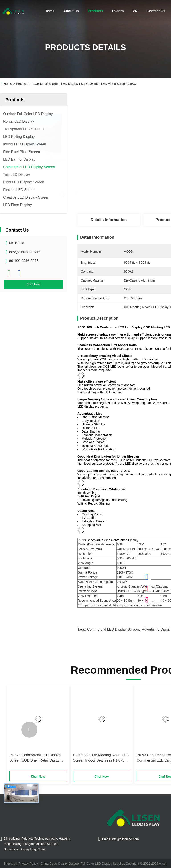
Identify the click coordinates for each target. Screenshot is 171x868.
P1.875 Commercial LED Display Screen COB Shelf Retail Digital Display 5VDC (35, 758)
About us (71, 11)
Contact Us (156, 11)
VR (135, 11)
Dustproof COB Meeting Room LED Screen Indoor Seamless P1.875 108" (101, 758)
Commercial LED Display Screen (113, 629)
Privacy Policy (28, 864)
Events (118, 11)
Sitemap (9, 864)
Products (95, 11)
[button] (29, 730)
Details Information (109, 220)
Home (49, 11)
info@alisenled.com (25, 252)
